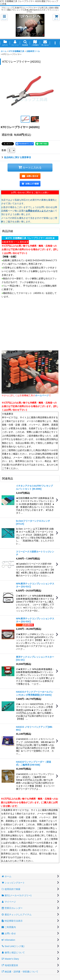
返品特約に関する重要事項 (16, 157)
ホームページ (42, 395)
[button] (4, 17)
